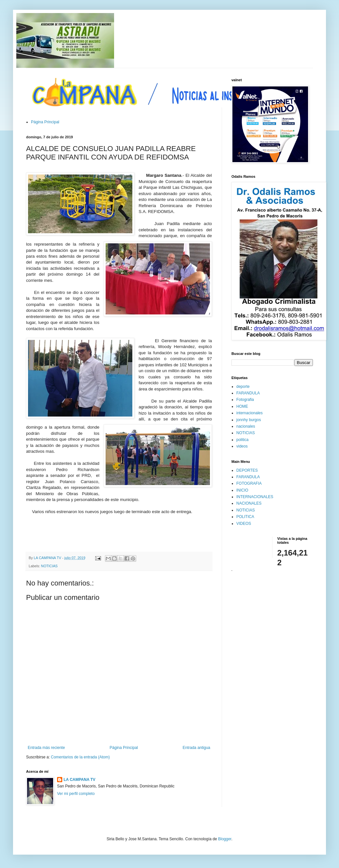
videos (242, 446)
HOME (242, 406)
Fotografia (245, 400)
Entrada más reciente (46, 748)
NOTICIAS (49, 566)
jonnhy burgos (249, 420)
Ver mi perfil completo (76, 794)
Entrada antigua (196, 748)
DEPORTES (247, 470)
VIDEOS (244, 524)
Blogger (225, 839)
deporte (243, 387)
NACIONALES (249, 503)
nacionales (246, 426)
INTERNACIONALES (255, 497)
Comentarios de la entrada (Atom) (80, 757)
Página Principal (45, 122)
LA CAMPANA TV (80, 780)
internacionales (250, 413)
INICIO (242, 490)
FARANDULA (248, 393)
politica (242, 440)
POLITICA (245, 517)
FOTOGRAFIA (249, 483)
